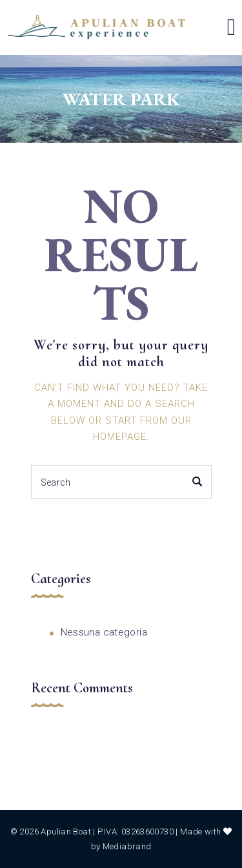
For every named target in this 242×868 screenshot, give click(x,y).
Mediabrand (127, 846)
